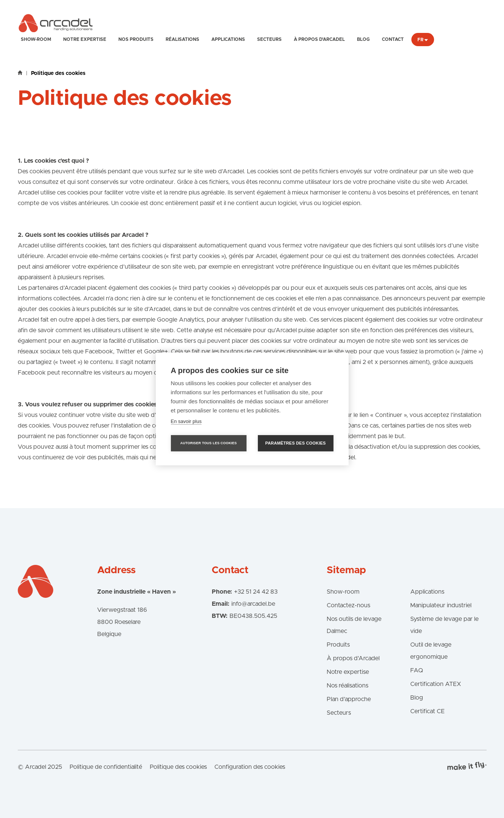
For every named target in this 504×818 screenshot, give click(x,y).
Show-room (36, 39)
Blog (363, 39)
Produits (338, 645)
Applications (228, 39)
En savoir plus (186, 421)
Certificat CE (427, 711)
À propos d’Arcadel (319, 39)
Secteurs (269, 39)
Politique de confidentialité (106, 767)
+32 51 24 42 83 (256, 592)
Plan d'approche (349, 699)
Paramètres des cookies (296, 443)
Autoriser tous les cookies (209, 443)
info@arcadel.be (253, 604)
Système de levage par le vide (444, 625)
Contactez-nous (348, 605)
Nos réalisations (347, 686)
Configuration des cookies (250, 767)
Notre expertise (85, 39)
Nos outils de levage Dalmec (354, 625)
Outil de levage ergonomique (431, 651)
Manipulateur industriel (441, 605)
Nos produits (136, 39)
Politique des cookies (178, 767)
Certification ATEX (436, 684)
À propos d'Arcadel (353, 658)
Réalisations (182, 39)
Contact (393, 39)
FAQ (417, 670)
